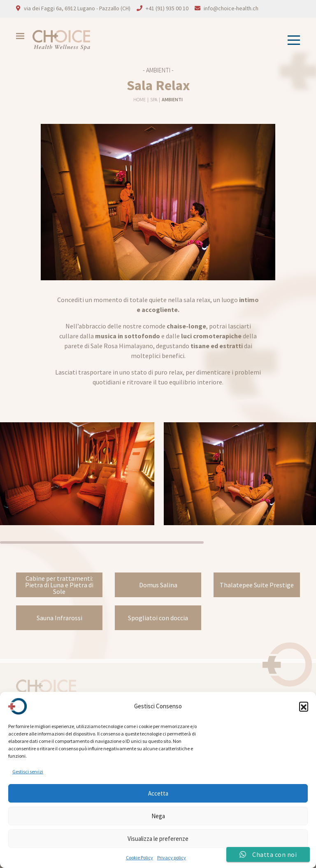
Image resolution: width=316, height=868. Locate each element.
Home (140, 99)
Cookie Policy (139, 858)
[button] (304, 706)
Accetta (158, 793)
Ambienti (172, 99)
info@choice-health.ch (231, 8)
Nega (158, 816)
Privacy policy (172, 858)
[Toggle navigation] (291, 40)
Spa (154, 99)
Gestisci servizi (28, 771)
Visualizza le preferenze (158, 839)
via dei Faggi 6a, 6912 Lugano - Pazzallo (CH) (77, 8)
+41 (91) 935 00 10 (167, 8)
